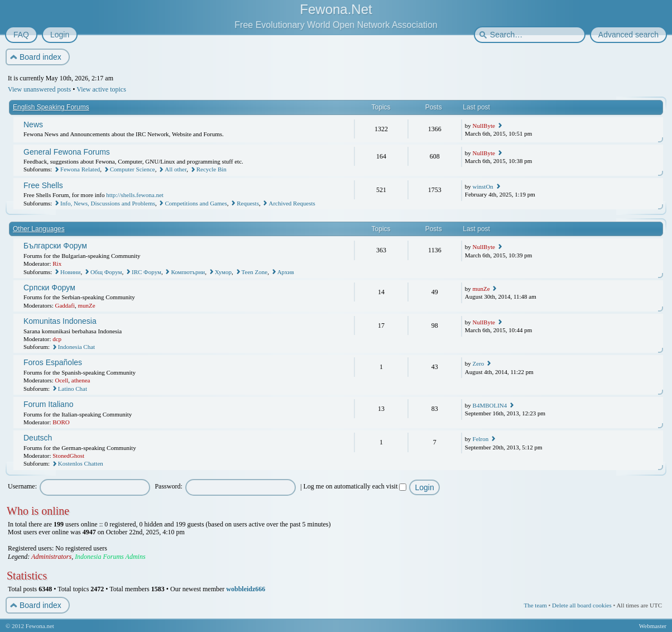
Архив (286, 272)
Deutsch (38, 438)
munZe (86, 305)
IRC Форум (147, 272)
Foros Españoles (53, 362)
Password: (168, 486)
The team (535, 605)
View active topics (101, 89)
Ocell (62, 380)
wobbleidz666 (246, 589)
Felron (481, 439)
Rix (57, 264)
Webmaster (653, 626)
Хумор (223, 272)
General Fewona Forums (67, 152)
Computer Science (133, 169)
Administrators (51, 557)
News (33, 125)
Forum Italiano (48, 404)
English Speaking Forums (51, 107)
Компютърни (188, 272)
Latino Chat (73, 389)
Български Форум (55, 246)
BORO (61, 422)
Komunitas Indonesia (60, 321)
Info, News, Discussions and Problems (108, 203)
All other (176, 169)
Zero (479, 363)
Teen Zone (255, 272)
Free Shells (43, 185)
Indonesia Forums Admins (110, 557)
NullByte (484, 126)
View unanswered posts (39, 89)
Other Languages (39, 229)
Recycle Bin (212, 169)
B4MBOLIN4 (490, 405)
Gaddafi (65, 305)
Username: (22, 486)
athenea (81, 380)
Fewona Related (80, 169)
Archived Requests (292, 203)
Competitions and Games (196, 203)
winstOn (483, 186)
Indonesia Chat (76, 347)
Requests (248, 203)
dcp (57, 339)
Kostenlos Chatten (81, 463)
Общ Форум (106, 272)
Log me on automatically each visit (355, 486)
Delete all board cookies (582, 605)
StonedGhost (68, 456)
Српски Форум (49, 288)
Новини (70, 272)
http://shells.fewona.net (135, 195)
